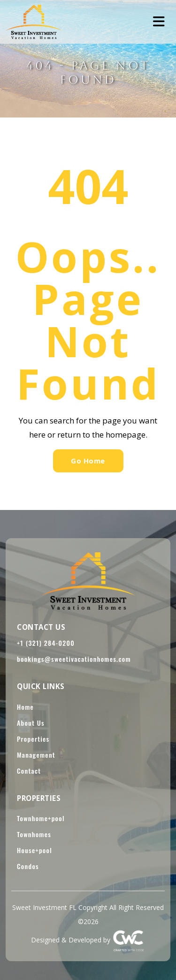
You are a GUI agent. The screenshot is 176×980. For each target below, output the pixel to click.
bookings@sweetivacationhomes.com (74, 659)
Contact (29, 771)
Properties (33, 739)
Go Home (88, 461)
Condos (28, 866)
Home (25, 707)
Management (36, 755)
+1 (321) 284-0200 (46, 643)
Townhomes (34, 834)
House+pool (34, 850)
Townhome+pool (41, 818)
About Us (31, 723)
